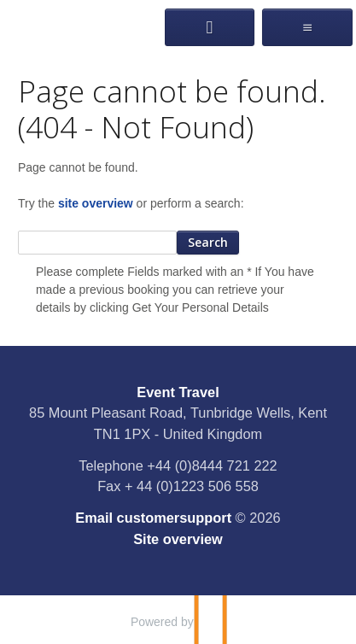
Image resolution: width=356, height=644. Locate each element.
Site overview (178, 539)
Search (208, 242)
